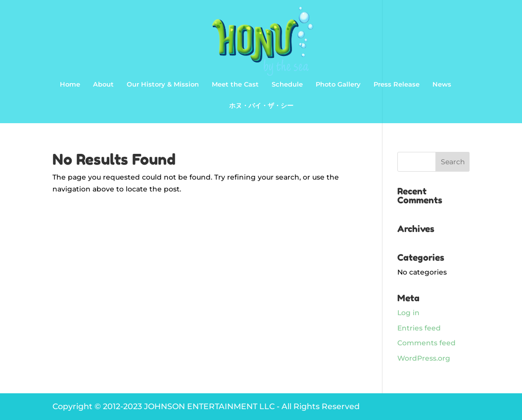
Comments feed (427, 343)
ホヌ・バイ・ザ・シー (261, 106)
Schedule (287, 84)
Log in (408, 313)
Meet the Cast (235, 84)
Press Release (397, 84)
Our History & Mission (163, 84)
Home (70, 84)
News (442, 84)
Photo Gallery (338, 84)
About (103, 84)
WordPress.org (424, 358)
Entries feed (419, 328)
